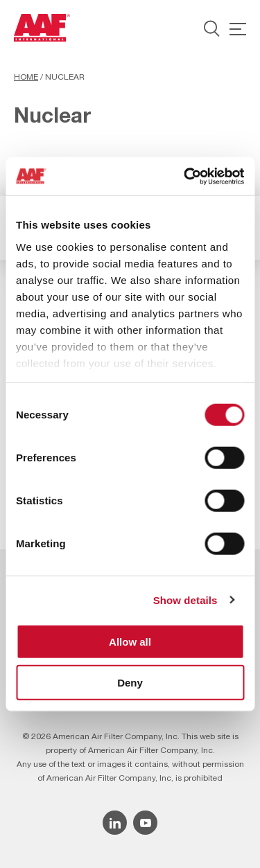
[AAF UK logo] (42, 28)
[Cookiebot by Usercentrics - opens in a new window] (185, 176)
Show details (185, 600)
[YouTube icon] (145, 823)
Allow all (130, 642)
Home (26, 77)
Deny (130, 683)
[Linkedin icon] (115, 823)
